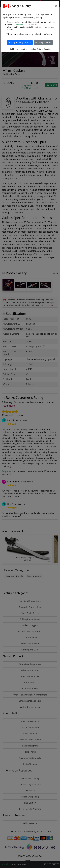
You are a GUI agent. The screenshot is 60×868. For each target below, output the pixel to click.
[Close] (56, 6)
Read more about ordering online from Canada (30, 34)
